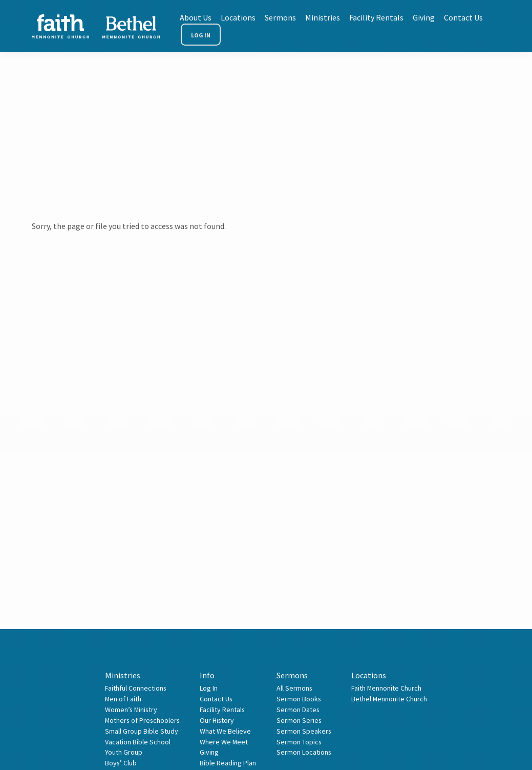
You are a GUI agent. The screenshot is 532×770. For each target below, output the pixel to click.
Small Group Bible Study (142, 731)
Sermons (280, 17)
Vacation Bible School (138, 742)
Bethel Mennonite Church (389, 699)
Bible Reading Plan (228, 763)
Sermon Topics (299, 742)
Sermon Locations (304, 752)
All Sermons (294, 688)
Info (207, 675)
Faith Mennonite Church (386, 688)
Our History (217, 720)
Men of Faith (123, 699)
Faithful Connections (136, 688)
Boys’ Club (121, 763)
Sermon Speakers (304, 731)
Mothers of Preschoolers (142, 720)
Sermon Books (299, 699)
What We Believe (225, 731)
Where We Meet (224, 742)
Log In (201, 35)
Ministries (323, 17)
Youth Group (124, 752)
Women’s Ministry (131, 710)
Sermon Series (299, 720)
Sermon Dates (298, 710)
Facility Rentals (376, 17)
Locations (238, 17)
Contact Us (463, 17)
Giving (424, 17)
